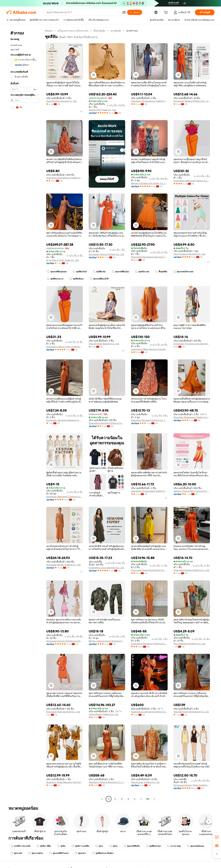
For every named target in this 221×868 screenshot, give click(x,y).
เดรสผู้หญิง (116, 31)
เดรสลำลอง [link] (132, 31)
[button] (124, 12)
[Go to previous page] (102, 799)
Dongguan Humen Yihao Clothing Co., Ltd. (192, 785)
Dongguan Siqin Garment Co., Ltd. (63, 712)
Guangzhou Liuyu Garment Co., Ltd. (107, 568)
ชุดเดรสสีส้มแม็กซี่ (99, 279)
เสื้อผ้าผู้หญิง (99, 31)
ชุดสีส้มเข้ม (99, 272)
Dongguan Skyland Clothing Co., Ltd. (192, 101)
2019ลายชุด (174, 846)
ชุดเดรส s (80, 853)
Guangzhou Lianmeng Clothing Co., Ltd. (149, 712)
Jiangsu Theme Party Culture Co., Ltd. (192, 491)
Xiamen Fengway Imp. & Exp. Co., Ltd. (149, 183)
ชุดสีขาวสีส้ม (44, 846)
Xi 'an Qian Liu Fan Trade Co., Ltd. (63, 260)
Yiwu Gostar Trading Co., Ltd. (145, 782)
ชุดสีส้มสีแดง (77, 279)
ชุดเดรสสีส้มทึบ (132, 846)
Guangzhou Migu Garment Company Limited (149, 349)
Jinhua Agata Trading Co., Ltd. (104, 714)
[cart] (166, 13)
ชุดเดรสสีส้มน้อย (120, 272)
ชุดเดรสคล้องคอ (195, 846)
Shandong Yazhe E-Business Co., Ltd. (107, 782)
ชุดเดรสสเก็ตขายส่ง (183, 272)
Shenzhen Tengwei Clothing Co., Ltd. (149, 420)
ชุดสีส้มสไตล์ (80, 272)
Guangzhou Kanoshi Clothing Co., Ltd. (107, 423)
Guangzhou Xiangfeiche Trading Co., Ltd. (65, 178)
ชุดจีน (61, 846)
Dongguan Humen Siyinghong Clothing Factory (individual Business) (65, 641)
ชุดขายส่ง (16, 853)
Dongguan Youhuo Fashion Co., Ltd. (107, 254)
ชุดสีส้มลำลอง (153, 846)
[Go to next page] (154, 799)
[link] (217, 837)
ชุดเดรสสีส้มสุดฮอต (57, 272)
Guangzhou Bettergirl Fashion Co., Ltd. (192, 181)
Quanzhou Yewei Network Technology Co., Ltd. (65, 782)
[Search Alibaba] (83, 12)
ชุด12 (99, 846)
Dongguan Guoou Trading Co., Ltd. (63, 565)
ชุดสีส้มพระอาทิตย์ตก (103, 853)
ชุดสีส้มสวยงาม (55, 279)
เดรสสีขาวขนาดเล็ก (21, 846)
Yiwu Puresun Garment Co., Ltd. (189, 254)
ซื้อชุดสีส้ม (161, 272)
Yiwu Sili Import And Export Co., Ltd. (191, 712)
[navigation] (25, 415)
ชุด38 (113, 846)
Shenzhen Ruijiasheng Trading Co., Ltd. (192, 417)
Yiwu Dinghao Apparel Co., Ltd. (62, 101)
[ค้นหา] (135, 12)
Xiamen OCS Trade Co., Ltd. (102, 110)
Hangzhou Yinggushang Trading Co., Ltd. (149, 101)
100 (148, 799)
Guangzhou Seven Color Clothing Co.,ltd (65, 347)
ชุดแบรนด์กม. (36, 853)
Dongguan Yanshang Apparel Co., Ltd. (65, 420)
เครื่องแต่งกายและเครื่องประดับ (73, 31)
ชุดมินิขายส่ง (142, 272)
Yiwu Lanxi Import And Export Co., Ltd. (149, 570)
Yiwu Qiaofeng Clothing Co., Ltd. (190, 644)
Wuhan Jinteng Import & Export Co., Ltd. (107, 641)
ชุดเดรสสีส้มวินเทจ (59, 853)
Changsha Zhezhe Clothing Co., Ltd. (191, 570)
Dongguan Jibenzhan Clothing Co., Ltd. (65, 497)
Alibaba (49, 31)
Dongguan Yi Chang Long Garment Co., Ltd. (192, 344)
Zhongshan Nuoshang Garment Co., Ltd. (149, 257)
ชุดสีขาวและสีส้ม (80, 846)
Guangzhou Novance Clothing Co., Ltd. (149, 644)
